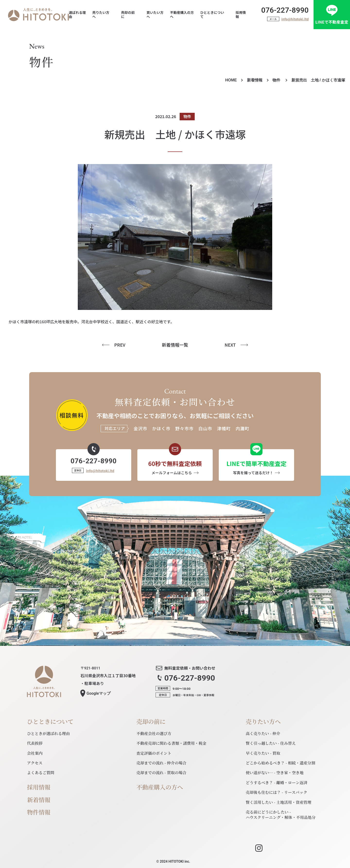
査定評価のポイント (154, 753)
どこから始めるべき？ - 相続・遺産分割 (280, 763)
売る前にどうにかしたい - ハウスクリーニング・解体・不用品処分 (281, 815)
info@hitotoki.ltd (295, 19)
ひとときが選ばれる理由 (48, 733)
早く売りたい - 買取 (263, 753)
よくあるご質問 (41, 773)
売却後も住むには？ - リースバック (276, 792)
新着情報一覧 (175, 345)
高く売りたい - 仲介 (263, 733)
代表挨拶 (35, 743)
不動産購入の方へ (160, 787)
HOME (231, 80)
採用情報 (39, 787)
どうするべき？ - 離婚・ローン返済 (277, 783)
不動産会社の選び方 (154, 733)
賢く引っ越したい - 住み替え (271, 743)
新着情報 (255, 80)
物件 (277, 80)
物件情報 (39, 812)
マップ (99, 693)
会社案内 (35, 753)
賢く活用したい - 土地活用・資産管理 (279, 802)
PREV (120, 345)
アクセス (35, 763)
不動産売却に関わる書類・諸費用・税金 (171, 743)
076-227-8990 (285, 10)
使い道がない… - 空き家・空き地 (275, 773)
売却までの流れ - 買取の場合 (161, 773)
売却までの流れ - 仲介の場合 (161, 763)
